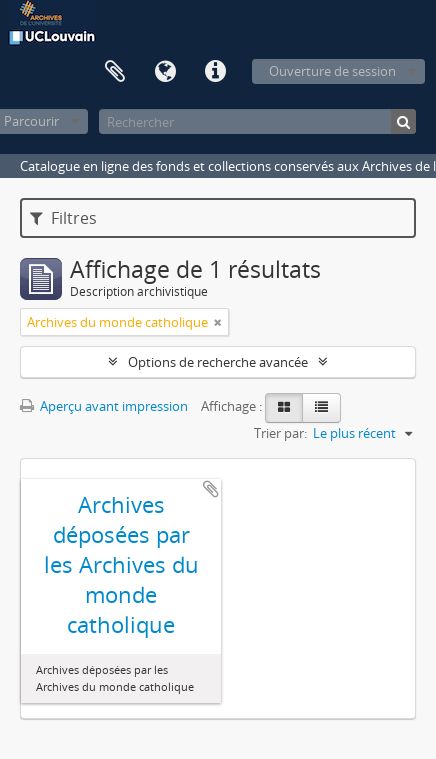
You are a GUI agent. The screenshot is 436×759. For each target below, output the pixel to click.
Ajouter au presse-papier (211, 489)
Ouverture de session (332, 71)
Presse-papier (115, 72)
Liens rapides (215, 72)
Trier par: (280, 433)
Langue (165, 72)
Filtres (63, 218)
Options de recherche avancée (218, 362)
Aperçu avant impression (104, 406)
